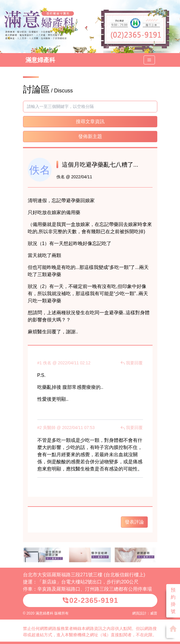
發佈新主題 (90, 136)
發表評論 (134, 522)
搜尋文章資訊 (90, 121)
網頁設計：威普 (145, 613)
